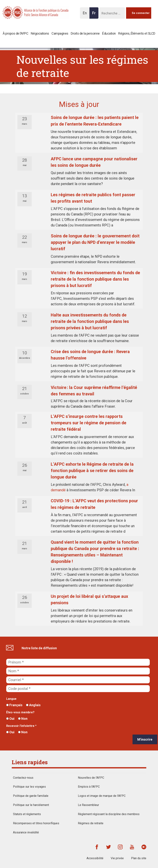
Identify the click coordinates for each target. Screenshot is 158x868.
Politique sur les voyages (29, 787)
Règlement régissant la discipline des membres (109, 814)
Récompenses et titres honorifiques (36, 823)
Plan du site (139, 858)
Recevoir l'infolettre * (21, 726)
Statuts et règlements (27, 814)
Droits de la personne (85, 33)
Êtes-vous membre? (20, 712)
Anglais (33, 705)
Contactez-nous (23, 778)
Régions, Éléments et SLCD (137, 33)
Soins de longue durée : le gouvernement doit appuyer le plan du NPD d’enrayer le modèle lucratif (95, 242)
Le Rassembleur (88, 805)
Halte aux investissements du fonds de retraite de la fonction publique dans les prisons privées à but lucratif (90, 321)
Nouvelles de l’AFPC (91, 778)
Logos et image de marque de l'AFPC (102, 796)
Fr (95, 15)
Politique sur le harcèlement (31, 805)
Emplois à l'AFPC (89, 787)
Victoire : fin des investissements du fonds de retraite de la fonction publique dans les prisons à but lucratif (95, 279)
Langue (11, 699)
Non (23, 719)
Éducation (109, 33)
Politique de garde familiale (31, 796)
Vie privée (117, 858)
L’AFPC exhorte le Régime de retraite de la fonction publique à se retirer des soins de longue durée (92, 471)
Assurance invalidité (26, 832)
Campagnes (60, 33)
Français (14, 705)
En (86, 15)
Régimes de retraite (91, 823)
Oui (10, 719)
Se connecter (141, 13)
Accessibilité (95, 858)
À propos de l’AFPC (15, 33)
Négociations (40, 33)
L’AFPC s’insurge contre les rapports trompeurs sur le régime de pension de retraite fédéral (89, 423)
